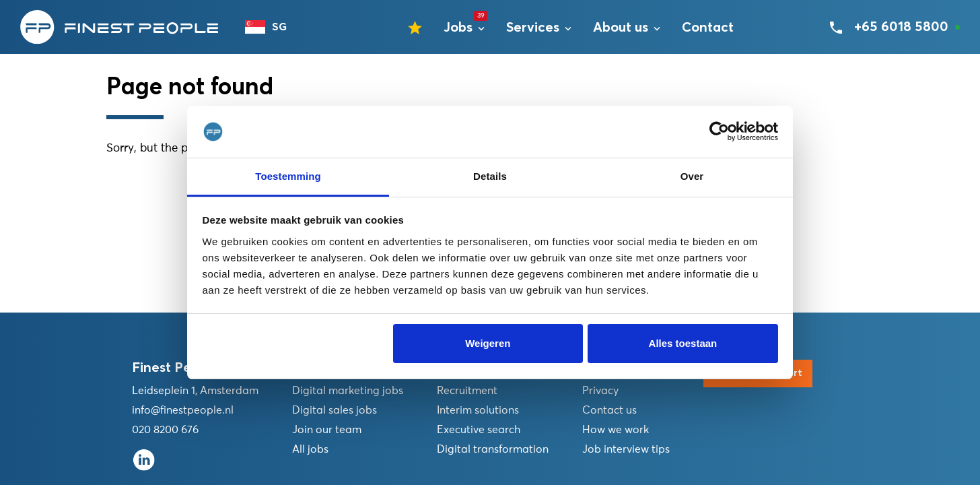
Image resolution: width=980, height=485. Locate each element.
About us (621, 28)
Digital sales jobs (335, 410)
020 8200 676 (165, 430)
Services (533, 28)
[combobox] (272, 27)
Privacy (600, 391)
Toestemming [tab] (288, 176)
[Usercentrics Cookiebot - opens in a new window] (719, 132)
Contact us (609, 410)
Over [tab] (692, 176)
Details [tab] (490, 176)
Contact (708, 28)
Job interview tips (626, 449)
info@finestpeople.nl (183, 410)
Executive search (479, 430)
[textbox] (272, 27)
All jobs (310, 449)
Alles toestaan (683, 343)
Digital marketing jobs (348, 391)
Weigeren (488, 343)
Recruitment (467, 391)
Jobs (458, 28)
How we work (616, 430)
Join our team (327, 430)
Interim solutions (478, 410)
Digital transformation (493, 449)
